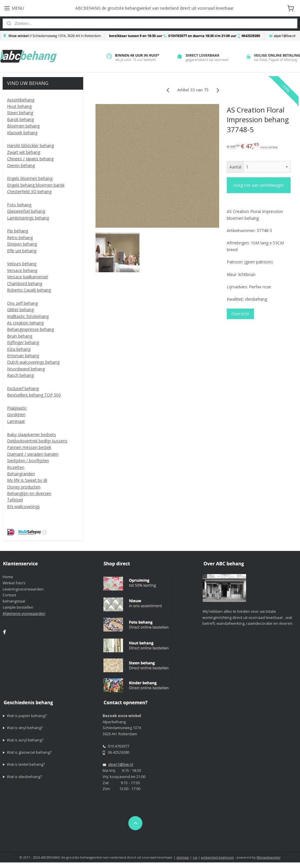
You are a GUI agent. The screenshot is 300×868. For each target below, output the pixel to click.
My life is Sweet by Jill (27, 480)
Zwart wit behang (24, 152)
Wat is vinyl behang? (25, 728)
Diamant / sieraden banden (33, 454)
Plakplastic (17, 408)
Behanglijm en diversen (29, 493)
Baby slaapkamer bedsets (31, 434)
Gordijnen (16, 415)
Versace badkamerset (28, 277)
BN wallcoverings (23, 507)
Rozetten (16, 467)
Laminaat (16, 421)
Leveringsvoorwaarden (23, 589)
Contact (9, 595)
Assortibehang (21, 100)
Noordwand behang (26, 369)
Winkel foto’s (14, 583)
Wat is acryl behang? (25, 740)
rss (195, 857)
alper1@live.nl (121, 764)
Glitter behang (20, 310)
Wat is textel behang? (26, 764)
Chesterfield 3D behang (29, 192)
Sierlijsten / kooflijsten (28, 461)
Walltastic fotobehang (28, 316)
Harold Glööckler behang (30, 145)
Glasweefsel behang (26, 211)
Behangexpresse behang (30, 329)
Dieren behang (21, 165)
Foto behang (19, 205)
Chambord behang (25, 284)
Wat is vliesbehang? (24, 777)
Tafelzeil (15, 500)
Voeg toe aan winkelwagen (258, 185)
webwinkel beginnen (217, 857)
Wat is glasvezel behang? (29, 752)
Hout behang (19, 106)
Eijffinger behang (23, 342)
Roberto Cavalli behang (29, 290)
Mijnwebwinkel (269, 857)
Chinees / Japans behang (30, 159)
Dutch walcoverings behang (33, 362)
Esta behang (19, 349)
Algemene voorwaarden (24, 613)
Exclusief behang (23, 388)
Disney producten (24, 487)
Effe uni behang (22, 251)
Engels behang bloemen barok (36, 185)
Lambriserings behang (28, 218)
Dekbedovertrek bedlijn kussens (37, 441)
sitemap (183, 857)
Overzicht (240, 314)
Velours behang (22, 264)
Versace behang (22, 270)
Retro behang (20, 238)
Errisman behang (23, 356)
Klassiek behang (22, 133)
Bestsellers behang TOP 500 (34, 395)
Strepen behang (22, 244)
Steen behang (20, 113)
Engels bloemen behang (30, 178)
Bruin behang (20, 336)
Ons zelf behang (22, 303)
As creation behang (25, 323)
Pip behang (18, 231)
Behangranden (21, 474)
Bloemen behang (23, 126)
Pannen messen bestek (29, 447)
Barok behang (20, 119)
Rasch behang (20, 375)
